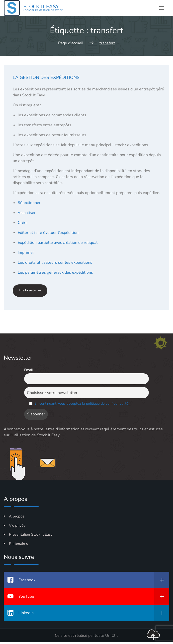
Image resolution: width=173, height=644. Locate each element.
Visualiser (27, 213)
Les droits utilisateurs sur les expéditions (55, 262)
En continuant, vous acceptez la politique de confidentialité (81, 403)
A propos (14, 516)
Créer (23, 223)
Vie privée (15, 525)
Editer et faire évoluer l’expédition (48, 233)
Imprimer (26, 253)
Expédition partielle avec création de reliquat (58, 243)
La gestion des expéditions (46, 77)
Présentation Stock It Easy (28, 534)
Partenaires (16, 544)
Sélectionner (29, 203)
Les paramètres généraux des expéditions (55, 272)
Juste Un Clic (107, 636)
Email (29, 370)
